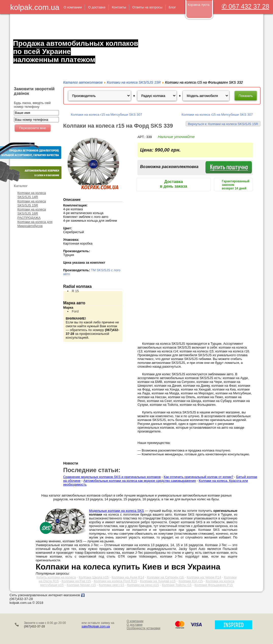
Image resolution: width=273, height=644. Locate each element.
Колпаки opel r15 (111, 585)
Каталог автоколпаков (83, 82)
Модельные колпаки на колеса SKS (117, 511)
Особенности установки (144, 628)
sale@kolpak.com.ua (96, 626)
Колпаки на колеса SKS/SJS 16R (32, 211)
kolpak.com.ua (35, 7)
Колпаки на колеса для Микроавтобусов (35, 224)
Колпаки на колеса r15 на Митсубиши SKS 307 (107, 115)
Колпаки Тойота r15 (177, 585)
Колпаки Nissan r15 (81, 585)
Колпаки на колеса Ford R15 (115, 581)
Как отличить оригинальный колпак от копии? (198, 477)
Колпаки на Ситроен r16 (165, 577)
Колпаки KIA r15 (191, 581)
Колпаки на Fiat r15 (76, 581)
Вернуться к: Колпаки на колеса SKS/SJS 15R (223, 124)
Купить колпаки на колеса (56, 577)
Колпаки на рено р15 (143, 585)
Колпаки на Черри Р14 (204, 577)
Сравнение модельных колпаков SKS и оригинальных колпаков (112, 477)
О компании (135, 621)
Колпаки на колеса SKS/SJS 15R (32, 203)
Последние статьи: (92, 470)
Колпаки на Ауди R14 (128, 577)
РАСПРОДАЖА (29, 218)
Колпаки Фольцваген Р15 (214, 585)
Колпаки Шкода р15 (94, 577)
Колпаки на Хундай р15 (158, 581)
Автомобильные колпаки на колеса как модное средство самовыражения (140, 481)
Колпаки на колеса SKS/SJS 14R (32, 195)
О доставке (135, 625)
